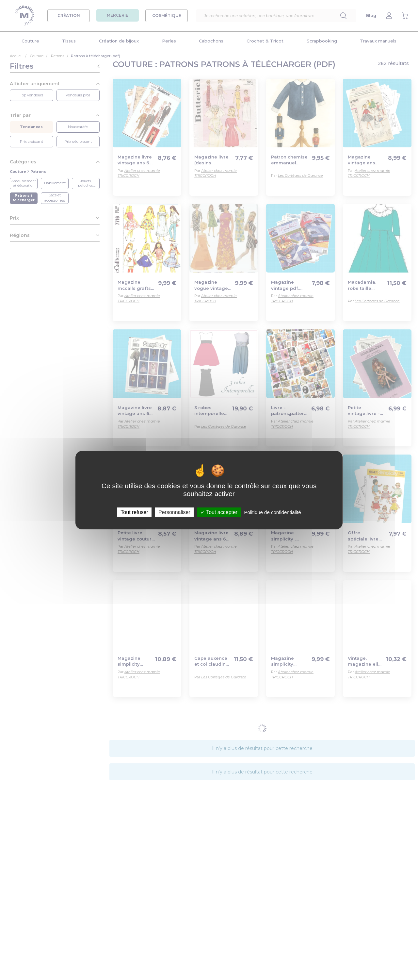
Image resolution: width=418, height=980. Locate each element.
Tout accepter (219, 512)
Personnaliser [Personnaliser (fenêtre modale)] (174, 512)
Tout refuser (134, 512)
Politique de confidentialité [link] (272, 512)
